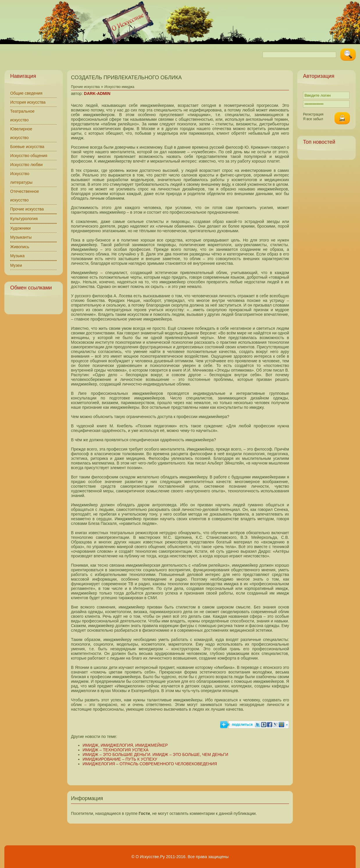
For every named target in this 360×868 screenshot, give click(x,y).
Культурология (24, 219)
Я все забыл (313, 119)
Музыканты (21, 237)
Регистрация (313, 114)
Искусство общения (29, 156)
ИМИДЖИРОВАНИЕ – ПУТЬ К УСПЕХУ (120, 759)
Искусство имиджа (119, 87)
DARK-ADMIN (97, 93)
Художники (20, 228)
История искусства (28, 102)
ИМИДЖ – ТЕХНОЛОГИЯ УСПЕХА (116, 750)
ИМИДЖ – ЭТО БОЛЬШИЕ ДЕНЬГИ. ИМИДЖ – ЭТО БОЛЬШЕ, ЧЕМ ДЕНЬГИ (155, 754)
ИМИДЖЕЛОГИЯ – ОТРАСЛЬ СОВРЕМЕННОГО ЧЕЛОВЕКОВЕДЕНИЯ (150, 764)
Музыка (17, 256)
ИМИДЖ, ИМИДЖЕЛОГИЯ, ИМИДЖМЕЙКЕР (125, 745)
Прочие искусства (27, 209)
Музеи (16, 265)
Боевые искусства (27, 147)
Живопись (20, 247)
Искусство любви (26, 165)
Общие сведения (26, 93)
